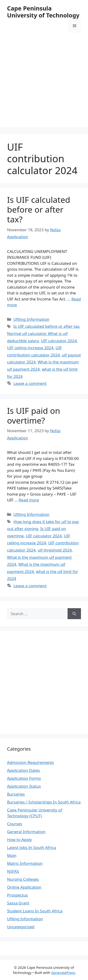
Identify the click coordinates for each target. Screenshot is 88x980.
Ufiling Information (31, 319)
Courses (15, 824)
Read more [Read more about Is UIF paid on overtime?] (29, 500)
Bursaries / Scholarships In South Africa (44, 802)
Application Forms (24, 778)
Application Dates (23, 770)
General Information (26, 832)
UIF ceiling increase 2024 (30, 348)
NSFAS (13, 871)
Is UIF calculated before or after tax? (39, 209)
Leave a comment (30, 383)
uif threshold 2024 (55, 550)
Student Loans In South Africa (35, 911)
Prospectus (17, 895)
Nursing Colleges (23, 879)
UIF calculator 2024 (59, 341)
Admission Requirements (31, 762)
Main (12, 855)
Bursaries (16, 794)
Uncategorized (21, 927)
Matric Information (25, 863)
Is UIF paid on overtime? (34, 416)
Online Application (24, 887)
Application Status (24, 786)
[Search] (74, 614)
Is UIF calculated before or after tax (46, 326)
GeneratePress (63, 973)
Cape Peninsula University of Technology (43, 12)
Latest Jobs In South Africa (32, 847)
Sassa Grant (18, 903)
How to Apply (19, 840)
